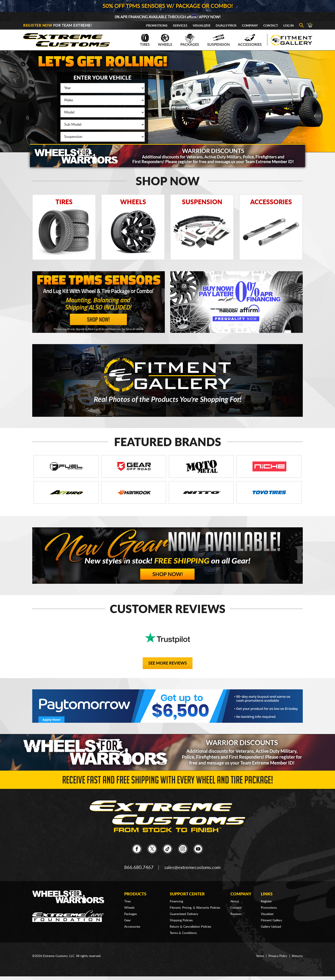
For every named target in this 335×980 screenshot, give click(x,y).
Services (180, 26)
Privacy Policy (278, 956)
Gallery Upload (271, 927)
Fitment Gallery (271, 920)
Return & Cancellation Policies (190, 927)
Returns (297, 956)
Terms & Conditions (183, 933)
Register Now (38, 25)
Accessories (250, 40)
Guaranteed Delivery (184, 914)
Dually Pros (226, 26)
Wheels (165, 40)
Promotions (157, 26)
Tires (145, 40)
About (235, 901)
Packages (190, 40)
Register (266, 901)
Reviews (236, 914)
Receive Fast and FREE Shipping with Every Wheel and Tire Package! (168, 781)
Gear (127, 920)
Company (250, 26)
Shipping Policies (181, 920)
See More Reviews (168, 663)
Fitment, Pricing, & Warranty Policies (195, 908)
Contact (271, 26)
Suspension (218, 40)
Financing (176, 901)
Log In (289, 26)
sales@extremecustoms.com (192, 868)
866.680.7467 (139, 868)
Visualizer (202, 26)
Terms (260, 956)
